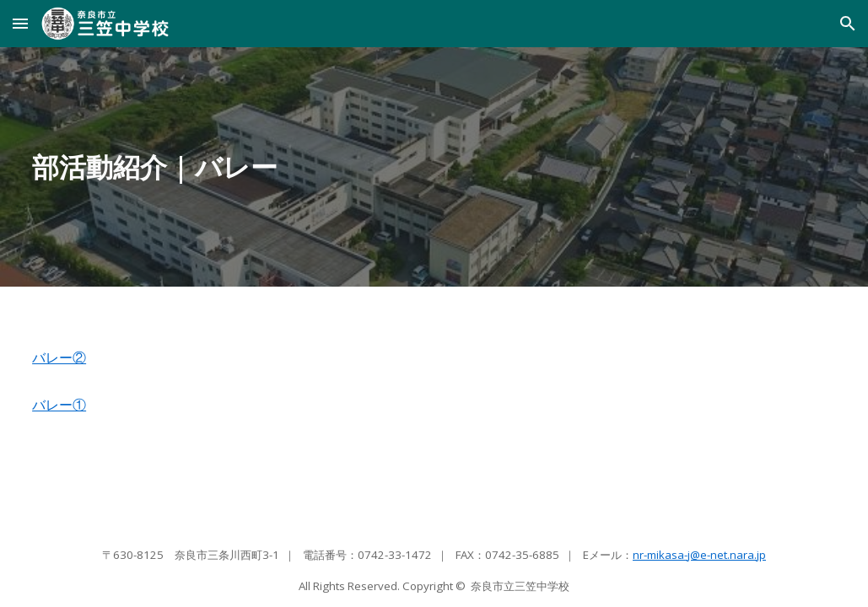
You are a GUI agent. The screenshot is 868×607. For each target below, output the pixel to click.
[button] (20, 23)
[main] (434, 167)
